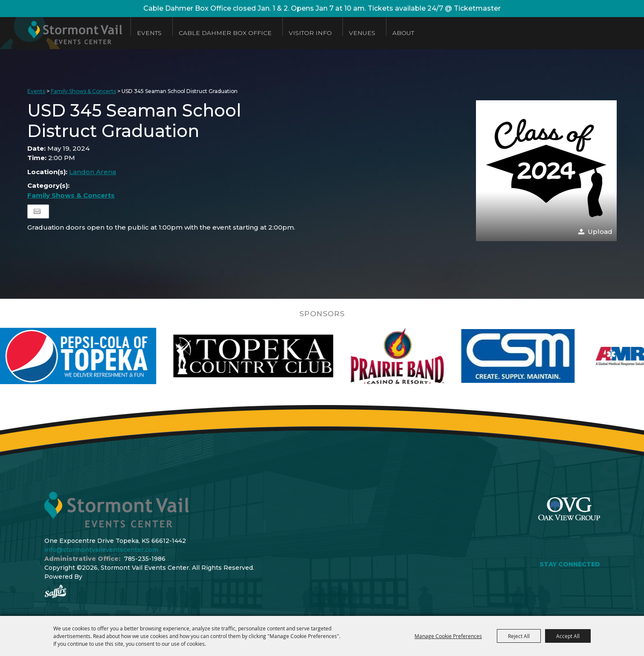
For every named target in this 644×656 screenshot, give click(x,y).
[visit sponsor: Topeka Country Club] (269, 356)
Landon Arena (93, 172)
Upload (600, 232)
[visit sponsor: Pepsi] (93, 356)
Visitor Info (310, 33)
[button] (546, 171)
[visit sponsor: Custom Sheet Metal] (534, 356)
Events (149, 33)
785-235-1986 (145, 559)
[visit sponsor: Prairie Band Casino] (413, 356)
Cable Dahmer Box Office (225, 33)
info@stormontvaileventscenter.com (101, 550)
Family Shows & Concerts (83, 91)
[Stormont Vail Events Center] (61, 33)
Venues (362, 33)
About (403, 33)
